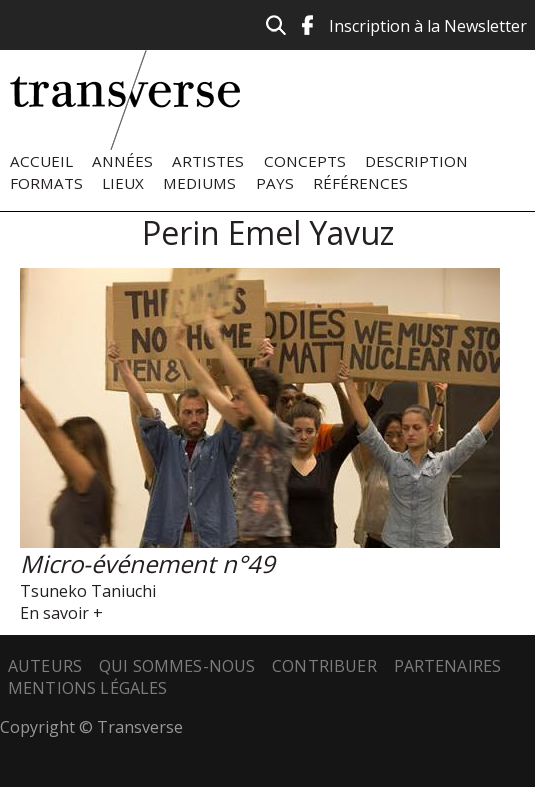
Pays (275, 183)
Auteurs (45, 666)
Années (122, 161)
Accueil (41, 161)
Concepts (305, 161)
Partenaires (448, 666)
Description (416, 161)
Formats (46, 183)
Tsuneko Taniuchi (88, 591)
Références (360, 183)
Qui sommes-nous (177, 666)
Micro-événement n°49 (147, 563)
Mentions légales (88, 688)
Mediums (199, 183)
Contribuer (324, 666)
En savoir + (61, 613)
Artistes (208, 161)
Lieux (123, 183)
